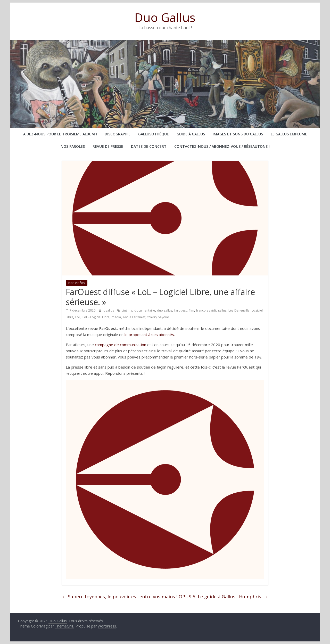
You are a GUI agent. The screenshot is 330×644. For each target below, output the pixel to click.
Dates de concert (149, 146)
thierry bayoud (158, 317)
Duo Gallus (165, 17)
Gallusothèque (154, 134)
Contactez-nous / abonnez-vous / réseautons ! (222, 146)
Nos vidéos (77, 283)
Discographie (118, 134)
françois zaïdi (206, 310)
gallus (222, 310)
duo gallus (165, 310)
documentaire (145, 310)
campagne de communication (121, 345)
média (116, 317)
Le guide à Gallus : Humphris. (233, 597)
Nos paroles (73, 146)
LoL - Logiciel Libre (96, 317)
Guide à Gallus (191, 134)
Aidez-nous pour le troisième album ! (60, 134)
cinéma (127, 310)
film (191, 310)
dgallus (109, 310)
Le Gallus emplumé (289, 134)
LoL (78, 317)
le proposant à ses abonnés (149, 335)
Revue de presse (108, 146)
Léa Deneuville (239, 310)
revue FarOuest (134, 317)
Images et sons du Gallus (238, 134)
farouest (180, 310)
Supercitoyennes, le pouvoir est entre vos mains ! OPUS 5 (129, 597)
